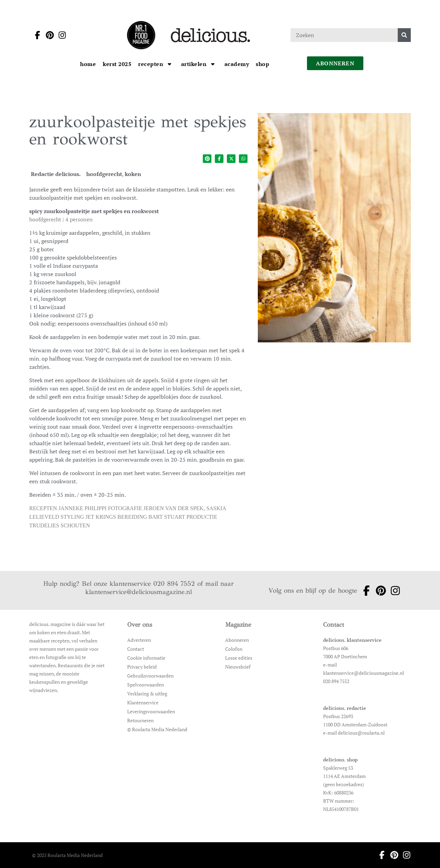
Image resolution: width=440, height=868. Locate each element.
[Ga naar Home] (88, 64)
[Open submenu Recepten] (169, 64)
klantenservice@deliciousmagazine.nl (139, 592)
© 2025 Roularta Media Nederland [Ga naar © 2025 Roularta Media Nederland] (67, 855)
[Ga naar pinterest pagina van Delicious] (48, 35)
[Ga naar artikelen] (195, 64)
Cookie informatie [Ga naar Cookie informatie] (146, 658)
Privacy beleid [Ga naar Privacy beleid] (142, 667)
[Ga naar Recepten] (151, 64)
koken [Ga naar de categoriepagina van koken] (133, 174)
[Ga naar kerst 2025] (117, 64)
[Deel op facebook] (219, 159)
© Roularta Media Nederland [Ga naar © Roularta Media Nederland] (157, 729)
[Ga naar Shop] (262, 64)
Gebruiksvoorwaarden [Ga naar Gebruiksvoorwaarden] (150, 676)
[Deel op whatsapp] (243, 159)
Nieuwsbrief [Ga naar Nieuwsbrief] (238, 667)
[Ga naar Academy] (237, 64)
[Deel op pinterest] (207, 159)
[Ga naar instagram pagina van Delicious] (60, 35)
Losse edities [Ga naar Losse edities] (239, 658)
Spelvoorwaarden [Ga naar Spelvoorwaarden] (146, 685)
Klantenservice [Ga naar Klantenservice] (143, 702)
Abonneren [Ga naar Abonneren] (237, 640)
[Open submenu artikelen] (213, 64)
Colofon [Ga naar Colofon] (234, 649)
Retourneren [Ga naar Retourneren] (140, 720)
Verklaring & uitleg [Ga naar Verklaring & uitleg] (147, 694)
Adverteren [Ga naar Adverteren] (139, 640)
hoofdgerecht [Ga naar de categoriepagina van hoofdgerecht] (104, 174)
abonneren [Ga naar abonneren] (335, 63)
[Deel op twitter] (231, 159)
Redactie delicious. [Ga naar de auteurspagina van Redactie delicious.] (56, 174)
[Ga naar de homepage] (141, 35)
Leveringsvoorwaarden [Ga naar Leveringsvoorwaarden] (151, 711)
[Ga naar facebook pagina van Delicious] (35, 35)
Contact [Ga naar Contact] (136, 649)
